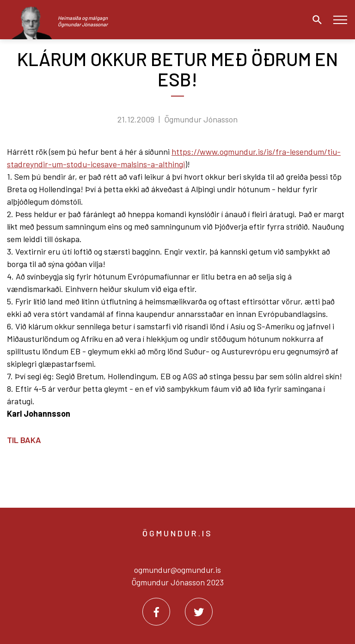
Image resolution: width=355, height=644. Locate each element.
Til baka (24, 440)
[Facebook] (156, 612)
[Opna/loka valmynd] (340, 20)
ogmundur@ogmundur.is (177, 570)
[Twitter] (199, 612)
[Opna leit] (315, 20)
